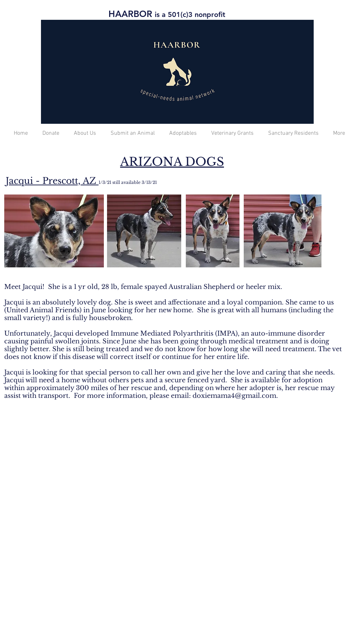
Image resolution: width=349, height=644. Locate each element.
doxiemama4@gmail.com (234, 396)
